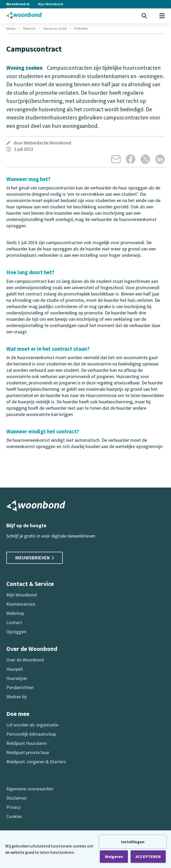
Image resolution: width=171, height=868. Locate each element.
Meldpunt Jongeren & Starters (36, 762)
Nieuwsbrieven (35, 558)
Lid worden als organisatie (32, 725)
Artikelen (81, 28)
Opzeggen (16, 632)
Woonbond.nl (18, 4)
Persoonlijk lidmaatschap (31, 734)
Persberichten (20, 687)
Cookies (14, 816)
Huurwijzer (17, 678)
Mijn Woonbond (50, 4)
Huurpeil (14, 669)
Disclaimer (17, 798)
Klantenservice (21, 604)
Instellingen (133, 842)
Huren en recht (55, 28)
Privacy (13, 807)
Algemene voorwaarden (30, 789)
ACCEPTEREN (148, 856)
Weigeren (114, 856)
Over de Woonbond (25, 660)
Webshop (15, 613)
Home (11, 28)
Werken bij (16, 697)
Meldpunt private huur (28, 752)
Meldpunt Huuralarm (27, 743)
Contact (14, 622)
